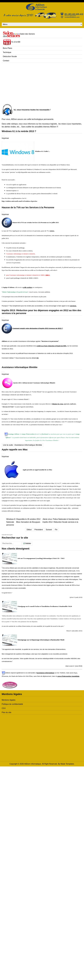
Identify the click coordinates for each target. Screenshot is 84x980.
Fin (56, 530)
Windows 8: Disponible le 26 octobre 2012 (23, 519)
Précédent (39, 530)
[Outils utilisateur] (3, 136)
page (22, 501)
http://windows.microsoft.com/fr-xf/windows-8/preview (19, 201)
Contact (6, 61)
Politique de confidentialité (12, 704)
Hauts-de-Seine (17, 676)
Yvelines (62, 673)
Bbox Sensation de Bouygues (28, 522)
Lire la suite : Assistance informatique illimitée (23, 445)
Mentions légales (9, 700)
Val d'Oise (29, 676)
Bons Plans (7, 48)
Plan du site (7, 712)
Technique (7, 52)
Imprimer (5, 138)
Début (29, 530)
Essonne (5, 676)
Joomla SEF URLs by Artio (7, 535)
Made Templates (67, 764)
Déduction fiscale (10, 56)
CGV (4, 708)
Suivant (49, 530)
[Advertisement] (21, 82)
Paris (75, 673)
